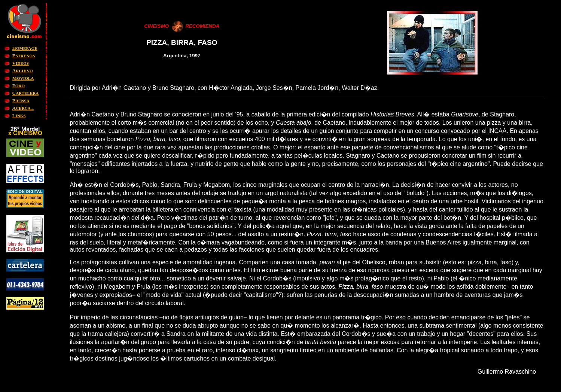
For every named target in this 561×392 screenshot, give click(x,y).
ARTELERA (26, 93)
